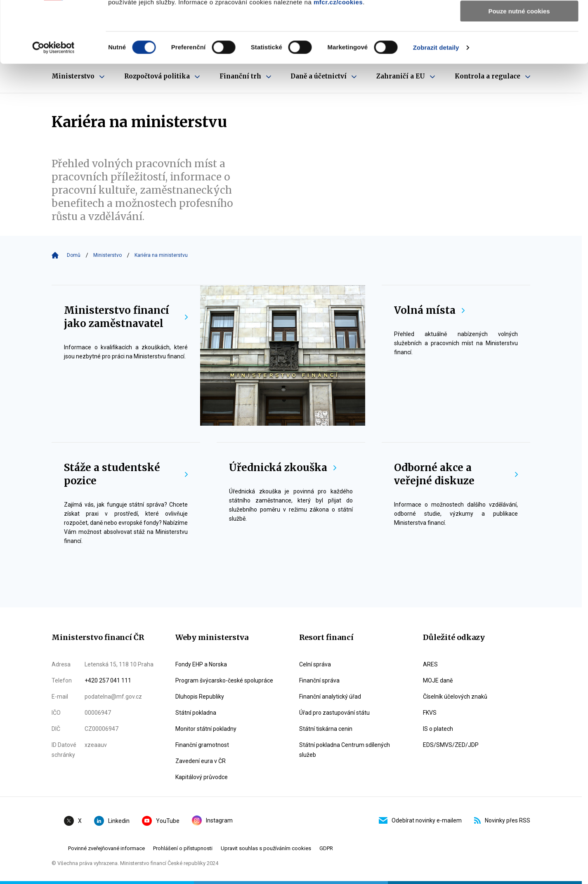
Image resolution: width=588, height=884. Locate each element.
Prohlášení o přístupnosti (183, 848)
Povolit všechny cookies (519, 20)
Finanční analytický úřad (330, 697)
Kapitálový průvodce (202, 777)
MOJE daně (438, 680)
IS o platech (438, 729)
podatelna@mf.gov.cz (113, 697)
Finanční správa (319, 680)
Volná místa (429, 310)
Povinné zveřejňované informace (106, 848)
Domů (74, 255)
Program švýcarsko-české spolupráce (224, 680)
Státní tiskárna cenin (326, 729)
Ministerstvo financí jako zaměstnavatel (126, 317)
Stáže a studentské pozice (126, 474)
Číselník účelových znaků (455, 697)
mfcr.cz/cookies (338, 60)
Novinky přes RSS (502, 820)
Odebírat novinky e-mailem (420, 820)
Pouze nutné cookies (519, 69)
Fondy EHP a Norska (201, 664)
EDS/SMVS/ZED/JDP (451, 745)
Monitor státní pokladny (206, 729)
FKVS (430, 713)
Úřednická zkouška (283, 468)
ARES (430, 664)
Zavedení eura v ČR (201, 761)
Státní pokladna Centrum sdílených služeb (345, 750)
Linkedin (112, 821)
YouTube (161, 821)
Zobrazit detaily (436, 105)
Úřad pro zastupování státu (334, 713)
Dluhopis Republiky (200, 697)
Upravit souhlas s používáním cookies (266, 848)
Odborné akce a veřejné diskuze (456, 474)
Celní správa (315, 664)
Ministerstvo (107, 255)
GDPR (326, 848)
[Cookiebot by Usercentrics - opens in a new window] (53, 105)
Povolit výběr (519, 45)
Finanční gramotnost (202, 745)
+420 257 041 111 (108, 680)
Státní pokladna (196, 713)
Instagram (212, 820)
